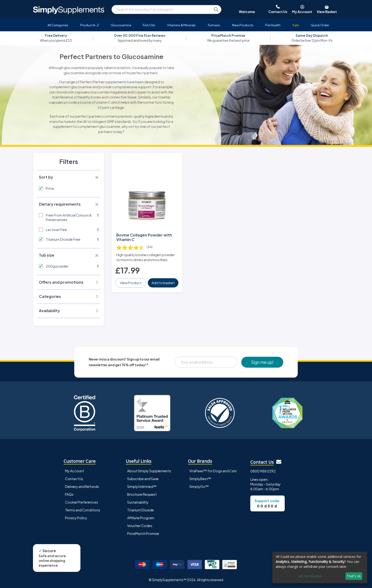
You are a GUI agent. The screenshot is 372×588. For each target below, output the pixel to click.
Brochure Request (142, 494)
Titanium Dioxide (141, 510)
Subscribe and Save (143, 479)
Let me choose (310, 576)
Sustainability (138, 502)
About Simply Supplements (149, 471)
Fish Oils (149, 25)
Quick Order (320, 25)
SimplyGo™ (199, 486)
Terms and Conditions (83, 510)
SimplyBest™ (200, 479)
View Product (131, 283)
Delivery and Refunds (82, 486)
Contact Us (74, 479)
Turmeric (214, 25)
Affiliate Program (141, 518)
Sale (296, 25)
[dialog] (320, 567)
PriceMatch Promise (143, 533)
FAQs (69, 494)
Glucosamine (121, 25)
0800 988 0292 (263, 471)
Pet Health (273, 25)
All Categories (58, 25)
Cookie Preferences (81, 502)
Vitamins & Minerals (181, 25)
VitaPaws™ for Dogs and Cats (213, 471)
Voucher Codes (140, 526)
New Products (243, 25)
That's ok (354, 576)
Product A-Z (90, 25)
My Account (74, 471)
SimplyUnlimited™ (142, 486)
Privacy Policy (76, 518)
